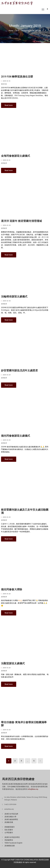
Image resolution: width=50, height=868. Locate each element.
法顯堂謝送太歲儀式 (13, 663)
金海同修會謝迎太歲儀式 (16, 156)
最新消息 (4, 84)
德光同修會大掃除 (12, 589)
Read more (9, 105)
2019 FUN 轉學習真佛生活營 (17, 77)
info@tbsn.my (33, 789)
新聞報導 (4, 163)
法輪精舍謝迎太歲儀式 (14, 296)
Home (11, 31)
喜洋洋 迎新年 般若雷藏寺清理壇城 (21, 221)
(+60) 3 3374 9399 (10, 804)
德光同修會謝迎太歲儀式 (16, 436)
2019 (17, 31)
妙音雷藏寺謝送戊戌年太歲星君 (19, 370)
